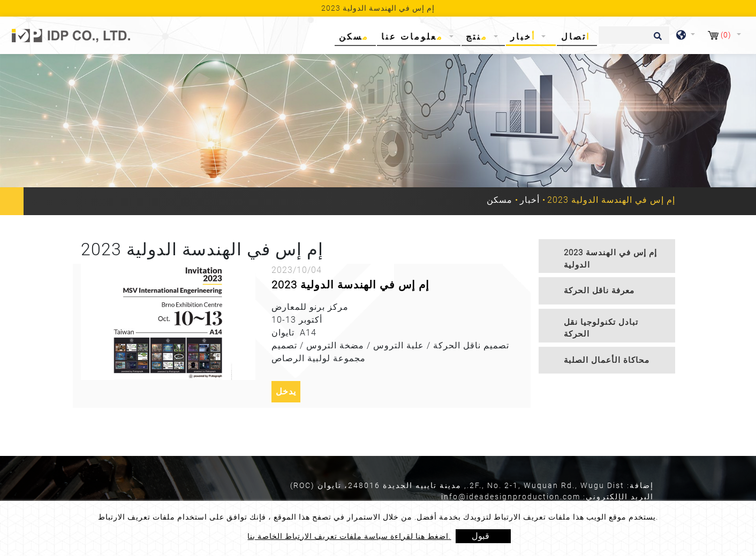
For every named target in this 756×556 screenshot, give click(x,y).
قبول (481, 536)
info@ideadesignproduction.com (511, 497)
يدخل (286, 391)
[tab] (607, 256)
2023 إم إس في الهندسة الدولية (350, 285)
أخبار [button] (525, 37)
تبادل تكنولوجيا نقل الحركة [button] (601, 328)
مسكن (356, 36)
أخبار (530, 200)
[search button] (656, 40)
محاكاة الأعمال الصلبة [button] (607, 360)
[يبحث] (634, 35)
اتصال (576, 37)
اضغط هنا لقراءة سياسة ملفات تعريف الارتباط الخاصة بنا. (349, 536)
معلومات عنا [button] (414, 37)
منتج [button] (479, 37)
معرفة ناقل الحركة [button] (599, 291)
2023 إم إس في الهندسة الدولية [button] (610, 259)
